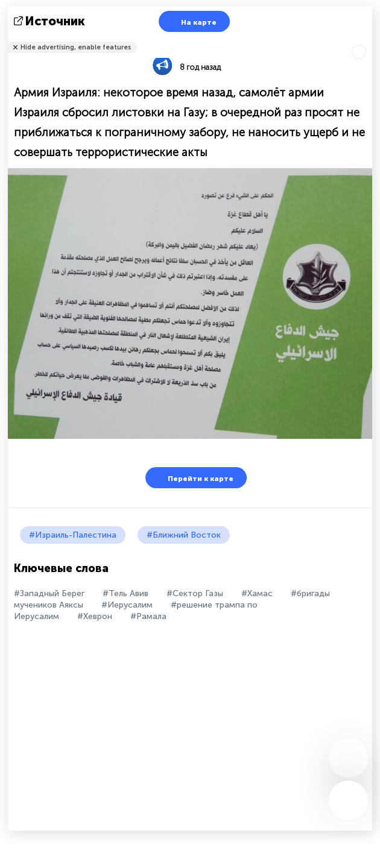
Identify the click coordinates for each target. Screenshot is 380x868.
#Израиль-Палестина (73, 535)
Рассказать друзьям (366, 39)
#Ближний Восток (184, 535)
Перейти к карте (193, 478)
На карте (191, 21)
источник (51, 21)
